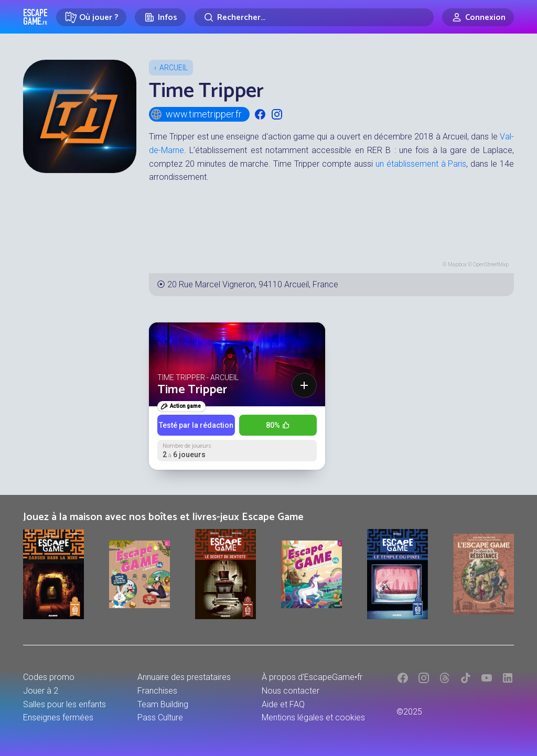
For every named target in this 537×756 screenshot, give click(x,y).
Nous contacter (291, 691)
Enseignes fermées (58, 717)
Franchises (157, 691)
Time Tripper (192, 390)
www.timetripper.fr (196, 114)
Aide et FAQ (283, 704)
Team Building (163, 704)
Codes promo (49, 677)
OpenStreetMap (491, 264)
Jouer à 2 (41, 691)
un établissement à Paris (421, 164)
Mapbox (457, 264)
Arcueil (174, 68)
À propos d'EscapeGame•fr (312, 677)
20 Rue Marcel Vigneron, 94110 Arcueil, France (253, 284)
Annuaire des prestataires (184, 677)
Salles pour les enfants (65, 704)
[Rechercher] (314, 17)
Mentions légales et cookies (313, 717)
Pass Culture (160, 717)
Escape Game (35, 17)
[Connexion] (478, 17)
